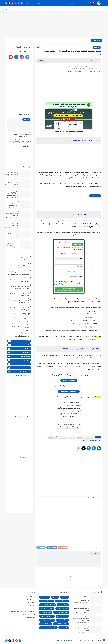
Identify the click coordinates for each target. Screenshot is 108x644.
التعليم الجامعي (32, 9)
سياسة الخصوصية (30, 599)
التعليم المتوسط (63, 9)
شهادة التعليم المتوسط (61, 624)
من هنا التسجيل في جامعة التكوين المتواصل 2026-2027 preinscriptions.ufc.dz (12, 185)
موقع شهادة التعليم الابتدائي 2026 (21, 327)
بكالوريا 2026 (63, 437)
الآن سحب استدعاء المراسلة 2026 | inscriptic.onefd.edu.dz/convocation (18, 273)
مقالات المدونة (30, 3)
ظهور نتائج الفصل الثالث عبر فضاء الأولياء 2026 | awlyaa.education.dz (12, 195)
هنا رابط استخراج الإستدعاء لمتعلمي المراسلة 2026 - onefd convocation (18, 309)
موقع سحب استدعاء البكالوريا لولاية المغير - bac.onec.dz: (82, 72)
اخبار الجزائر (80, 437)
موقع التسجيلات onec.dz (87, 9)
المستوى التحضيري (63, 616)
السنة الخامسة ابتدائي (19, 372)
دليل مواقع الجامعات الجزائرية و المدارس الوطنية (22, 611)
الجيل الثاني (19, 360)
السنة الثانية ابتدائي (19, 368)
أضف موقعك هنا (26, 333)
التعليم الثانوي (74, 9)
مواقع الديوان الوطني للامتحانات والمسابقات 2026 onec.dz (20, 136)
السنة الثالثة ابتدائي (19, 364)
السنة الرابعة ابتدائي (62, 612)
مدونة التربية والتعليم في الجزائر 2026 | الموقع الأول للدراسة (72, 641)
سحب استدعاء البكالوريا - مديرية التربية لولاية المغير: (84, 66)
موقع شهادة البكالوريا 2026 (23, 321)
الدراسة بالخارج (21, 9)
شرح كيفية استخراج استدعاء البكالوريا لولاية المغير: (84, 69)
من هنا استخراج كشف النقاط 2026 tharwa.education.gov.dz (11, 216)
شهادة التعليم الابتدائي (48, 620)
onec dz (85, 441)
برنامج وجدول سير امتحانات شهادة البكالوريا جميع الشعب (74, 397)
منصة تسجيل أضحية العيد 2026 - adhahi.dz (19, 259)
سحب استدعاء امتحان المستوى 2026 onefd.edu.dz (18, 280)
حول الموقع (32, 605)
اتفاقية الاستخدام (31, 602)
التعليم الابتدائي (51, 9)
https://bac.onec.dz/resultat (69, 391)
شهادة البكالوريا (91, 178)
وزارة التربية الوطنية (95, 441)
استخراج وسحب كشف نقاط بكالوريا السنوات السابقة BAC (12, 246)
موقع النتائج (100, 9)
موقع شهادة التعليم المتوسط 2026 (21, 324)
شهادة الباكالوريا (63, 620)
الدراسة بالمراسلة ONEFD (52, 3)
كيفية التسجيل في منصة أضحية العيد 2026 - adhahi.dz (18, 302)
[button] (94, 448)
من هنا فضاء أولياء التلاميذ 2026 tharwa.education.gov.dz (11, 226)
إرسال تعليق (95, 553)
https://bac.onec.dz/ (69, 380)
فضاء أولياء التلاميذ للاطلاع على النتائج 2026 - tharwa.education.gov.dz (11, 175)
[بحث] (6, 9)
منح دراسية (40, 3)
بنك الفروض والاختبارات (47, 616)
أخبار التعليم (97, 47)
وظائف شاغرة (41, 9)
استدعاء (72, 437)
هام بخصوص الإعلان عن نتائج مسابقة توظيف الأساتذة (18, 295)
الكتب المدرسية (47, 612)
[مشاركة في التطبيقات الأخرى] (78, 448)
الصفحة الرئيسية (31, 596)
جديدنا (14, 9)
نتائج (67, 628)
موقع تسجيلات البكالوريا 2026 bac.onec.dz (72, 3)
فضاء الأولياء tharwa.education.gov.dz (20, 318)
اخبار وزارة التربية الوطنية (23, 330)
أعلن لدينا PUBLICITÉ (29, 614)
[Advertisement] (54, 25)
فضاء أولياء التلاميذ (46, 624)
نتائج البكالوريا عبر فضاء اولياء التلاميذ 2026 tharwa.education (12, 205)
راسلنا (33, 608)
